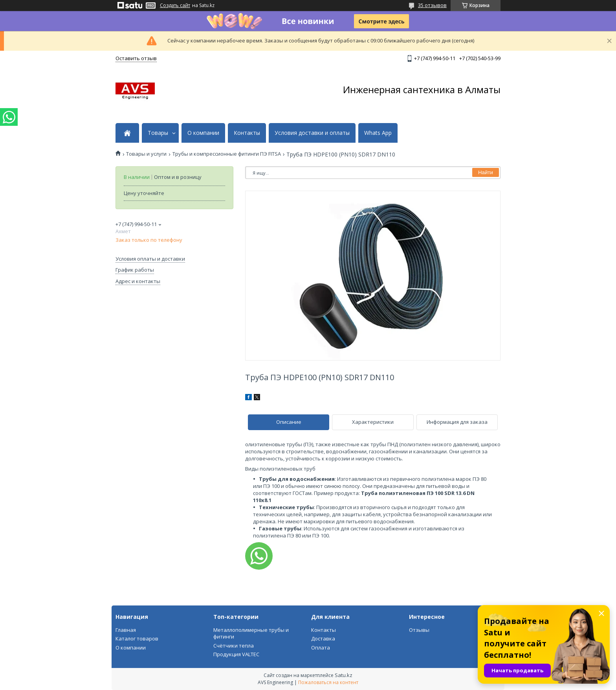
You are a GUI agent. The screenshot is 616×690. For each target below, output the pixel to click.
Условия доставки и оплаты (312, 133)
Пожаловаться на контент (328, 682)
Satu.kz (344, 675)
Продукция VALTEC (236, 654)
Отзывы (419, 630)
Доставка (323, 638)
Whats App (378, 133)
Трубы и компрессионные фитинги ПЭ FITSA (227, 154)
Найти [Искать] (486, 172)
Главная (126, 630)
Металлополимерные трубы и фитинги (251, 633)
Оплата (321, 648)
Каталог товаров (137, 638)
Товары (158, 133)
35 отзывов (432, 5)
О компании (203, 133)
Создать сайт (175, 6)
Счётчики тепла (234, 646)
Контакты (247, 133)
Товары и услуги (146, 154)
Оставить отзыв (136, 58)
